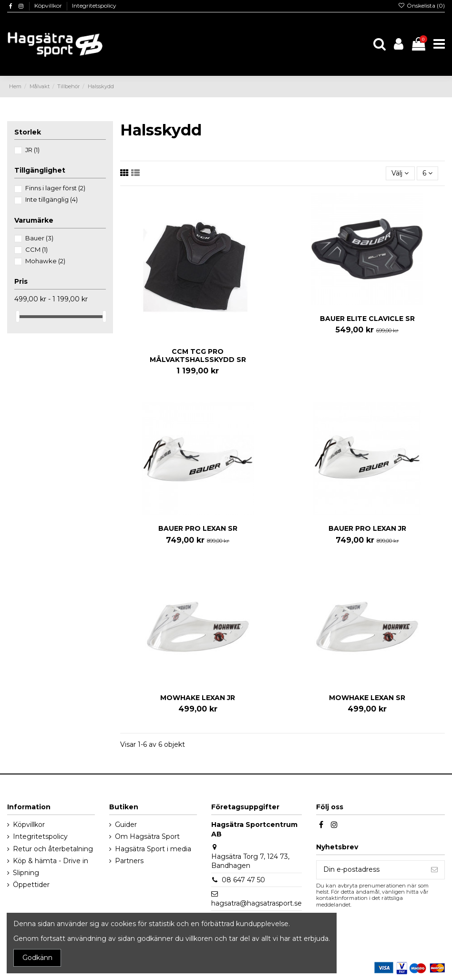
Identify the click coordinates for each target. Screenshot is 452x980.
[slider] (18, 316)
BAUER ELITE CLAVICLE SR (367, 319)
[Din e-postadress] (370, 870)
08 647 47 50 (243, 880)
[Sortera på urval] (400, 173)
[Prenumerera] (434, 870)
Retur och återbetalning (53, 849)
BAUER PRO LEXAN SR (198, 528)
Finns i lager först (55, 188)
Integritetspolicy (94, 5)
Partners (129, 861)
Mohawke (45, 261)
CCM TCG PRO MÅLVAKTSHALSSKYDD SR (198, 356)
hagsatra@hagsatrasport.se (257, 903)
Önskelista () (421, 5)
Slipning (26, 873)
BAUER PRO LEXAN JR (367, 528)
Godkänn (37, 958)
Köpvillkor (49, 5)
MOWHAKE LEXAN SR (367, 698)
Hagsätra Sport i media (153, 849)
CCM (36, 249)
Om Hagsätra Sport (147, 836)
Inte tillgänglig (51, 199)
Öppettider (31, 885)
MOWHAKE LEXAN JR (198, 698)
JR (32, 150)
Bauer (39, 238)
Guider (126, 825)
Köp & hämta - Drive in (51, 861)
